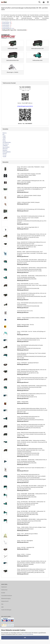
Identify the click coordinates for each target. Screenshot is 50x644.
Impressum (4, 587)
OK (25, 638)
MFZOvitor (5, 149)
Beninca (5, 133)
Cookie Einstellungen (6, 610)
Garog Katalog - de (7, 22)
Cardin (4, 138)
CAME (4, 136)
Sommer (5, 153)
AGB (2, 607)
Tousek (4, 157)
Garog (4, 141)
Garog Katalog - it (6, 27)
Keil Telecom (6, 144)
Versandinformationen (7, 596)
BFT (4, 135)
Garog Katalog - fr (6, 25)
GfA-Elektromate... (7, 142)
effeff (4, 139)
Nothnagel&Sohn (7, 152)
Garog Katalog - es (7, 24)
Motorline (5, 150)
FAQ (2, 604)
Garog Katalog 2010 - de (8, 28)
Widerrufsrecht (5, 601)
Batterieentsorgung (6, 598)
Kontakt (3, 593)
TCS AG (4, 155)
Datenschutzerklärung (28, 634)
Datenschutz (4, 590)
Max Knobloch (6, 147)
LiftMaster (5, 146)
